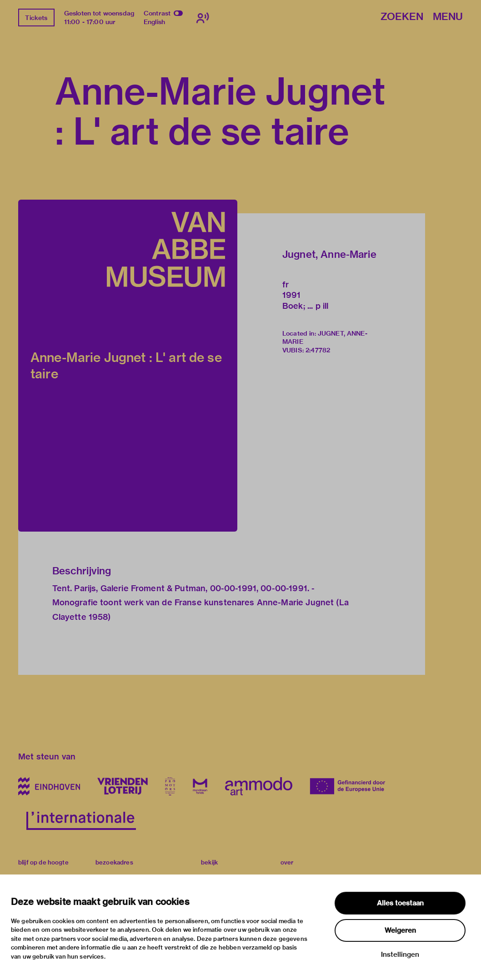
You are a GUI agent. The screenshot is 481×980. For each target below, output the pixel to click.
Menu (448, 17)
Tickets (36, 18)
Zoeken (402, 17)
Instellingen (400, 955)
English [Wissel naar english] (154, 22)
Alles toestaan (400, 903)
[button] (128, 366)
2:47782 (318, 350)
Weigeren (400, 930)
